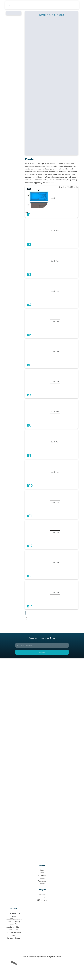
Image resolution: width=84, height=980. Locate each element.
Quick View (55, 231)
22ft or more (42, 900)
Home (42, 870)
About (42, 873)
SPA (42, 903)
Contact (42, 884)
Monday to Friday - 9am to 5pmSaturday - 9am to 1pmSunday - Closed (14, 933)
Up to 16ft (42, 895)
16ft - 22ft (42, 897)
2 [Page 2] (26, 618)
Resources (42, 881)
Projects (42, 878)
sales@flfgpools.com (14, 919)
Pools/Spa (42, 876)
